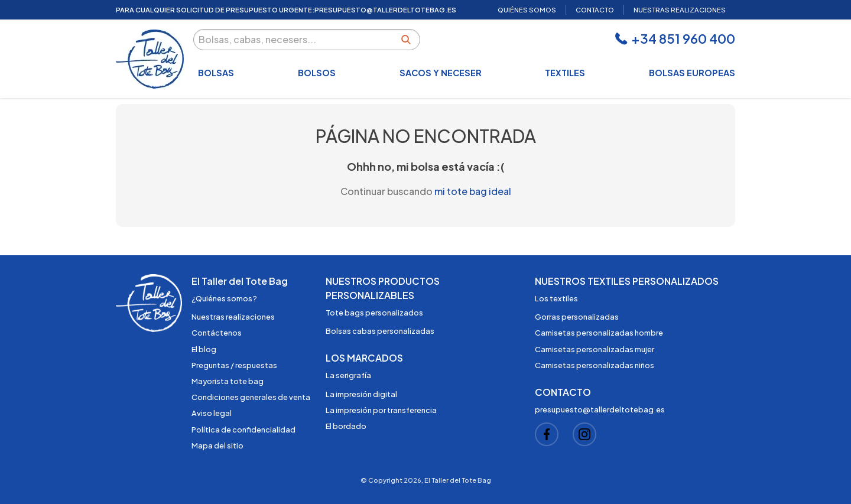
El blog (204, 349)
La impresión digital (361, 394)
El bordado (346, 426)
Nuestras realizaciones (233, 317)
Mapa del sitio (217, 446)
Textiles (565, 73)
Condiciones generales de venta (251, 397)
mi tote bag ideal (473, 191)
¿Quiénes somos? (224, 298)
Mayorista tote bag (228, 381)
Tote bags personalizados (374, 313)
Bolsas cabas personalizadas (380, 331)
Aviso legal (212, 413)
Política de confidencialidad (243, 430)
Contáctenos (217, 333)
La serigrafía (348, 375)
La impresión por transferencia (381, 410)
